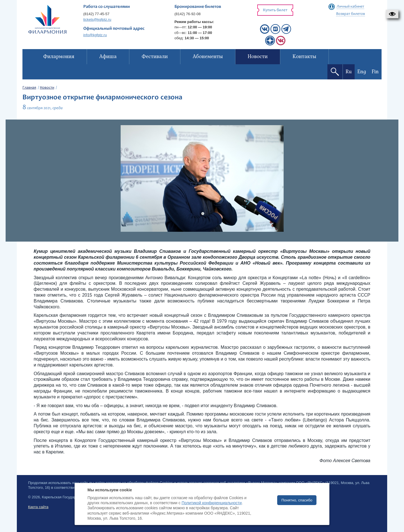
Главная (29, 88)
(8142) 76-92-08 (188, 14)
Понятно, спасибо (297, 500)
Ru (349, 72)
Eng (362, 72)
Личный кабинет (350, 7)
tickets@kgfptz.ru (97, 20)
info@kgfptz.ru (95, 35)
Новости (47, 88)
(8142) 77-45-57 (96, 14)
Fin (375, 72)
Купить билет (275, 10)
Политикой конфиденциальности (212, 503)
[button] (392, 14)
